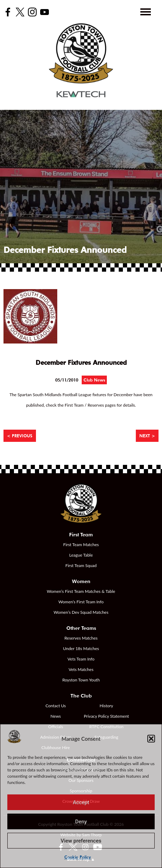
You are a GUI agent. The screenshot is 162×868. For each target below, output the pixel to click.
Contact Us (56, 706)
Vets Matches (81, 669)
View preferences (81, 841)
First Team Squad (81, 565)
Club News (94, 380)
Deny (81, 822)
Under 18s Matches (81, 648)
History (106, 706)
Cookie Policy (78, 857)
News (56, 716)
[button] (151, 739)
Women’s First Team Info (81, 602)
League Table (81, 555)
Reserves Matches (81, 638)
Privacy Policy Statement (106, 716)
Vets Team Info (81, 659)
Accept (81, 802)
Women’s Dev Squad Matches (81, 612)
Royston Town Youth (81, 680)
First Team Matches (81, 545)
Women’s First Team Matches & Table (81, 591)
